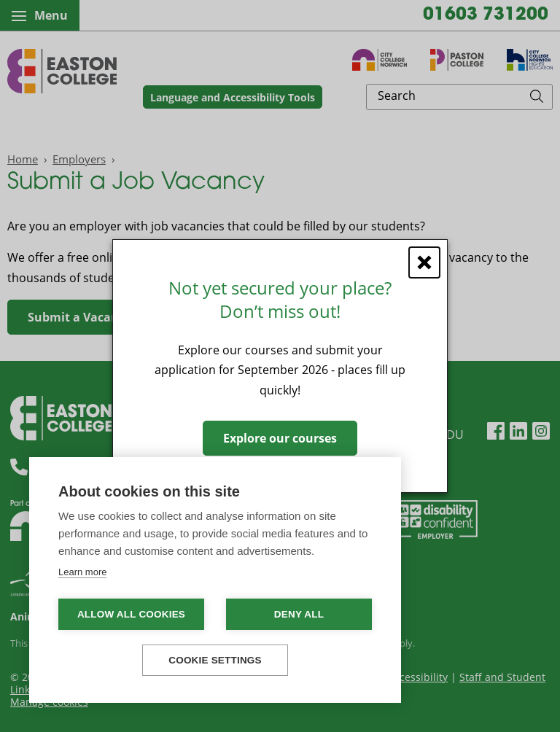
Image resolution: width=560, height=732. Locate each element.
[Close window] (424, 262)
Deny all (299, 614)
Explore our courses (280, 438)
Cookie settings (215, 660)
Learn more (82, 572)
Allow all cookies (131, 614)
